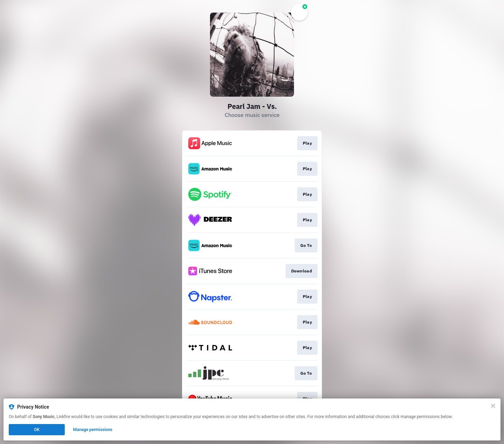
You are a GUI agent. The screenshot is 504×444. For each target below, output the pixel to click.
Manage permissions (93, 430)
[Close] (493, 406)
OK (37, 430)
